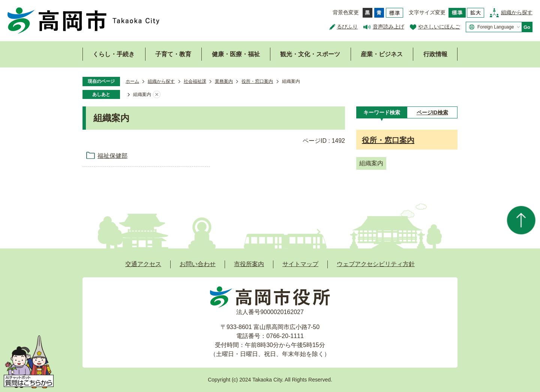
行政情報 (435, 54)
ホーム (132, 81)
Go (527, 27)
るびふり (347, 27)
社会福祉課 (195, 81)
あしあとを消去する (157, 95)
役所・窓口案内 (257, 81)
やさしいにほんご (439, 27)
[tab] (382, 112)
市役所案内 (249, 264)
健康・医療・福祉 (236, 54)
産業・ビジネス (382, 54)
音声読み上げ (388, 27)
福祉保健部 (112, 156)
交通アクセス (143, 264)
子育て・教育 (173, 54)
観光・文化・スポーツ (310, 54)
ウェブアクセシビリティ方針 (376, 264)
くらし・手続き (114, 54)
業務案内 (224, 81)
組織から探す (517, 12)
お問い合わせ (198, 264)
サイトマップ (300, 264)
